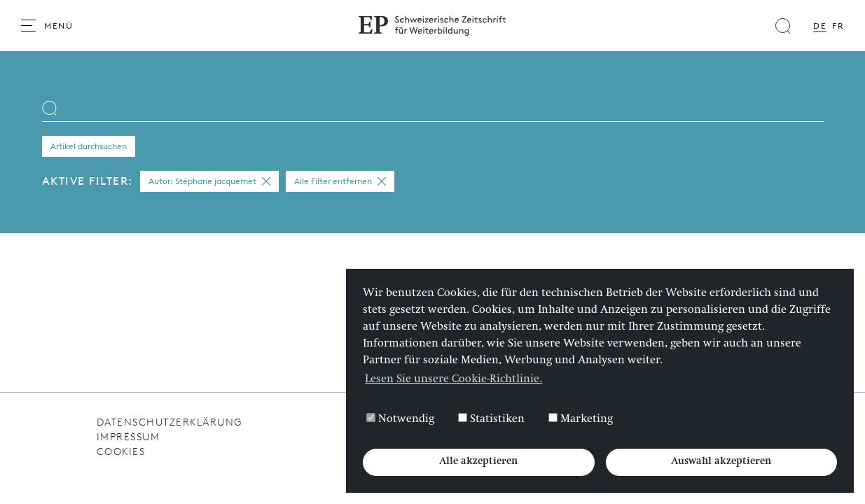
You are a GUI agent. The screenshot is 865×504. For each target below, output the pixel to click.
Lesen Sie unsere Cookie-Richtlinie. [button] (454, 380)
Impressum (129, 437)
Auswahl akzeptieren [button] (721, 462)
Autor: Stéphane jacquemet (209, 181)
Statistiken (491, 419)
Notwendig (400, 419)
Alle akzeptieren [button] (478, 462)
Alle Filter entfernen (340, 181)
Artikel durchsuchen (89, 146)
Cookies (121, 452)
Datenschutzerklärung (169, 422)
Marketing (581, 419)
